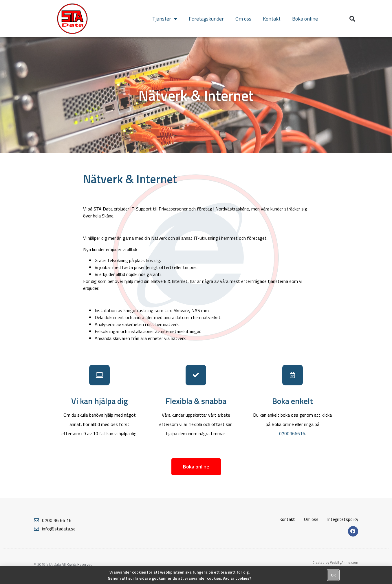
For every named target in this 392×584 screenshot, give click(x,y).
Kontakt (272, 19)
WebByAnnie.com (344, 562)
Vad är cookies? (237, 578)
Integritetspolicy (343, 519)
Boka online (305, 19)
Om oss (243, 19)
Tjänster (165, 19)
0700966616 (292, 433)
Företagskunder (206, 19)
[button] (352, 19)
